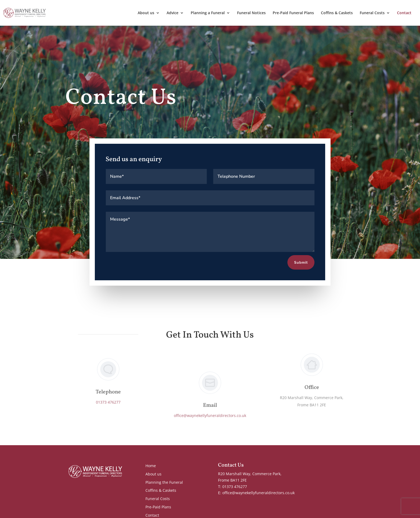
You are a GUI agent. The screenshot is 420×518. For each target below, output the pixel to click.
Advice (172, 13)
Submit (301, 263)
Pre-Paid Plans (158, 507)
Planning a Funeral (208, 13)
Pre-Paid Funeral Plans (293, 13)
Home (151, 466)
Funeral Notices (251, 13)
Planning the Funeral (164, 482)
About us (146, 13)
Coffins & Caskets (337, 13)
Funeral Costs (372, 13)
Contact (404, 13)
